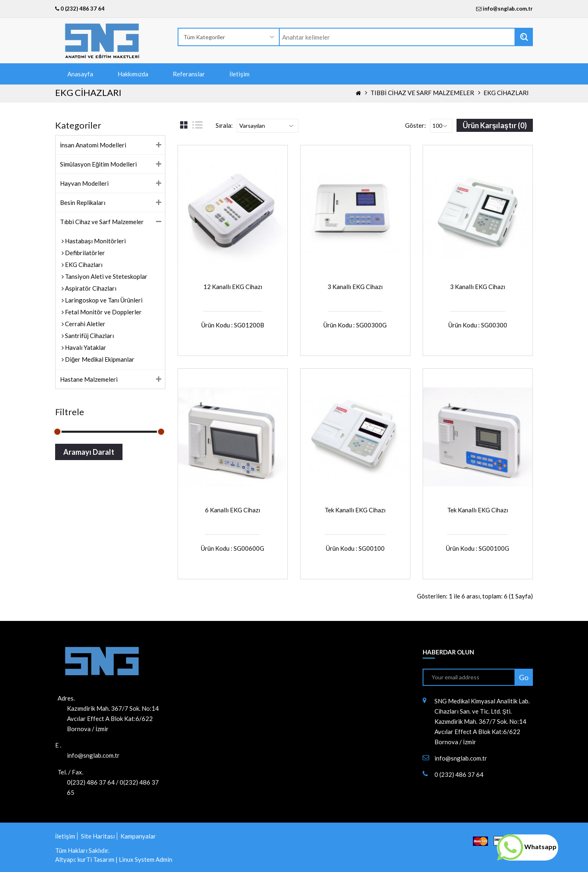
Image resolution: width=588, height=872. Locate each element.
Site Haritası (98, 836)
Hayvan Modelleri (84, 183)
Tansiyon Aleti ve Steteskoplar (106, 276)
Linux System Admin (146, 859)
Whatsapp (527, 846)
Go (524, 677)
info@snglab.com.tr (508, 9)
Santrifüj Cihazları (89, 336)
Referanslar (189, 74)
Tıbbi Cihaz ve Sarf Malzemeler (422, 93)
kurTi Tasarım (96, 859)
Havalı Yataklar (85, 347)
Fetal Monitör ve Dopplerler (103, 312)
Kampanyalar (138, 836)
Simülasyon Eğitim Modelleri (98, 164)
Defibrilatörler (84, 253)
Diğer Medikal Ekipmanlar (99, 359)
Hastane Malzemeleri (89, 379)
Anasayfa (80, 74)
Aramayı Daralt (89, 452)
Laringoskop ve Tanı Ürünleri (103, 300)
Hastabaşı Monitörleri (95, 241)
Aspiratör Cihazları (90, 288)
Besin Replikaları (83, 202)
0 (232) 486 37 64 (80, 9)
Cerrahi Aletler (85, 324)
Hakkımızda (133, 74)
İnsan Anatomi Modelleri (93, 145)
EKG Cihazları (506, 93)
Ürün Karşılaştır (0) (495, 125)
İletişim (239, 74)
